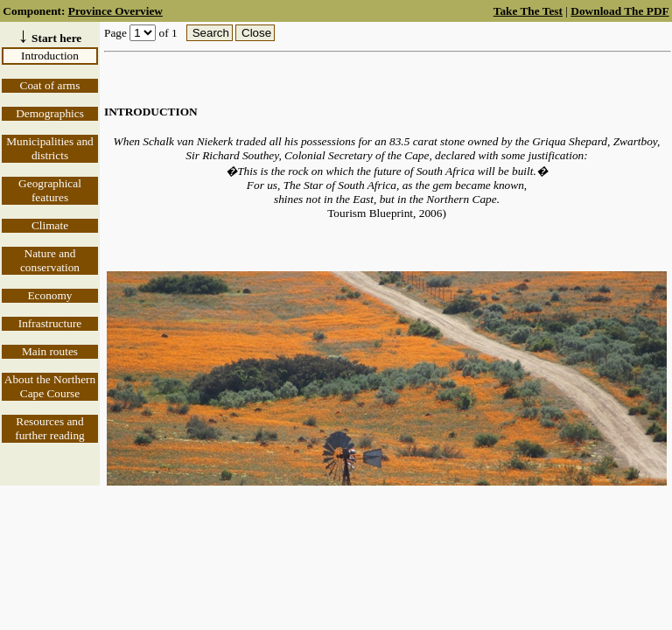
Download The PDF (619, 11)
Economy (49, 295)
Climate (50, 225)
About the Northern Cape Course (50, 386)
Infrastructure (50, 323)
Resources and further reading (50, 428)
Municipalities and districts (50, 148)
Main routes (50, 351)
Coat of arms (50, 85)
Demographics (50, 113)
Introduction (50, 56)
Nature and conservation (50, 260)
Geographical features (50, 190)
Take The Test (528, 11)
